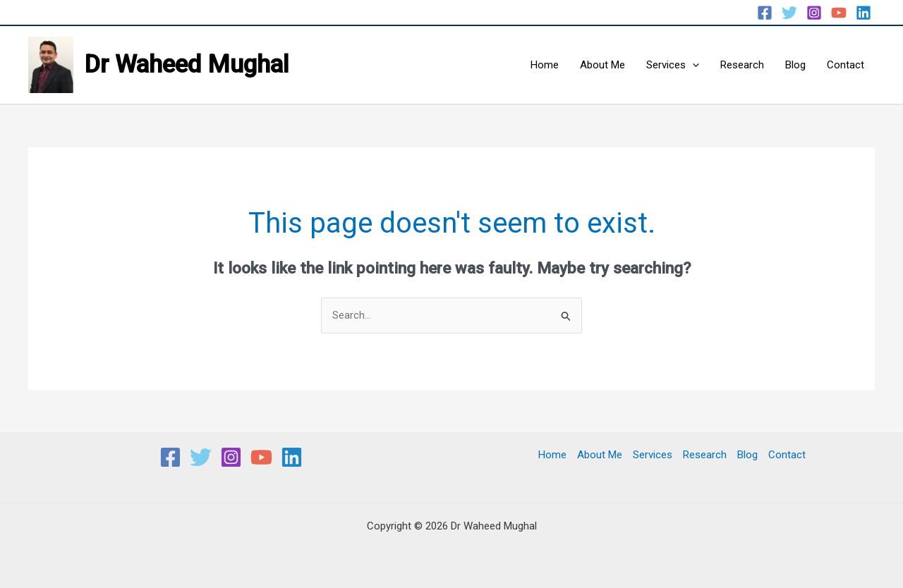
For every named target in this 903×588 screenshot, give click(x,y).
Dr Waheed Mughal (187, 65)
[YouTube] (839, 13)
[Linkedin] (863, 13)
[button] (692, 65)
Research (742, 65)
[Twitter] (789, 13)
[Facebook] (765, 13)
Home (545, 65)
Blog (795, 65)
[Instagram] (814, 13)
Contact (846, 65)
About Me (602, 65)
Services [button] (673, 65)
